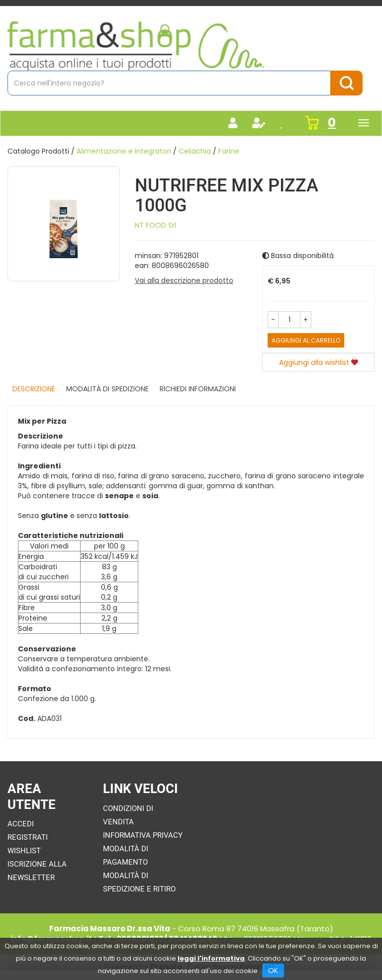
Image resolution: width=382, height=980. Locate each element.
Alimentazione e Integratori (124, 151)
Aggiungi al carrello (306, 340)
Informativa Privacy (143, 835)
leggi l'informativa (211, 958)
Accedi (21, 824)
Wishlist (24, 851)
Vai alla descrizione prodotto (184, 280)
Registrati (28, 837)
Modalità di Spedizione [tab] (107, 389)
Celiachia (195, 151)
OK (273, 971)
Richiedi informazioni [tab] (198, 389)
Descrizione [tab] (34, 389)
